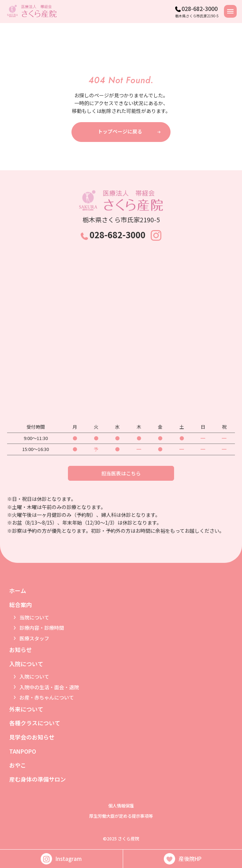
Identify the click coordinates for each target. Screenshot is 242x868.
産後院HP (183, 859)
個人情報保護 (121, 806)
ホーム (18, 590)
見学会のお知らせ (32, 737)
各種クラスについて (35, 723)
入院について (26, 664)
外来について (26, 709)
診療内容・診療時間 (42, 628)
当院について (34, 617)
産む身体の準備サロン (38, 779)
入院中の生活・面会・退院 (49, 687)
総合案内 (21, 605)
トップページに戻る (120, 131)
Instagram (61, 859)
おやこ (18, 765)
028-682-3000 (200, 8)
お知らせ (21, 650)
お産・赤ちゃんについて (47, 697)
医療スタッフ (34, 638)
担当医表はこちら (121, 473)
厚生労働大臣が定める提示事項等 (121, 816)
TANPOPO (23, 751)
